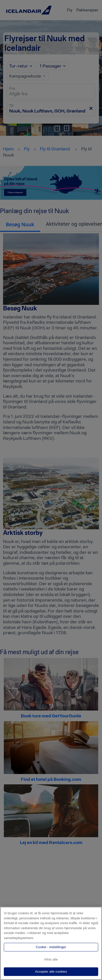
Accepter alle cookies (51, 972)
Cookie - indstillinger (51, 947)
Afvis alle (51, 959)
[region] (51, 943)
